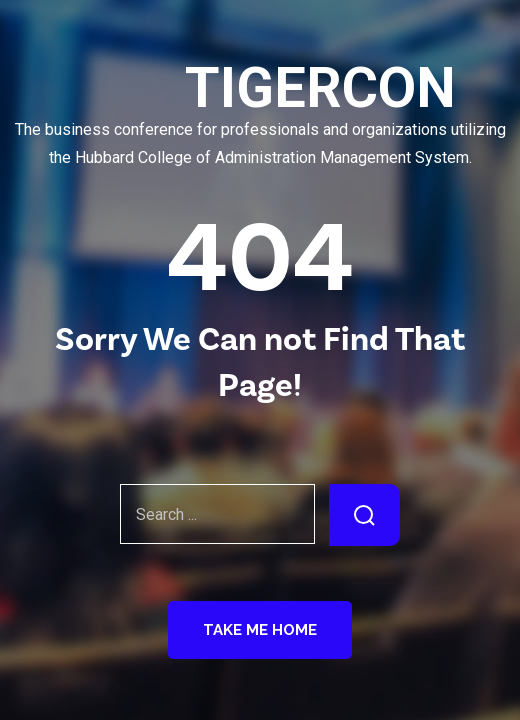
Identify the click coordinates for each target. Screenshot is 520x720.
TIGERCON (260, 88)
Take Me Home (260, 630)
